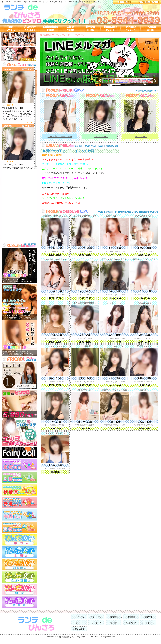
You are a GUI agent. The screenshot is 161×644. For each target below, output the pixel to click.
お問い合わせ (79, 629)
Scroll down (36, 167)
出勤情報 (114, 617)
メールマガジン (148, 623)
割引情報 (148, 617)
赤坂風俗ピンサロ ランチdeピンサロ (28, 2)
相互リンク (131, 623)
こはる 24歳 (101, 137)
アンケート (79, 623)
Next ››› (29, 122)
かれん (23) (8, 161)
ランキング (96, 623)
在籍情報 (131, 617)
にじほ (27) (8, 105)
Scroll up (36, 69)
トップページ (79, 35)
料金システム (96, 617)
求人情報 (114, 623)
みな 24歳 (141, 137)
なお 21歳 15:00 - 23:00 (60, 137)
